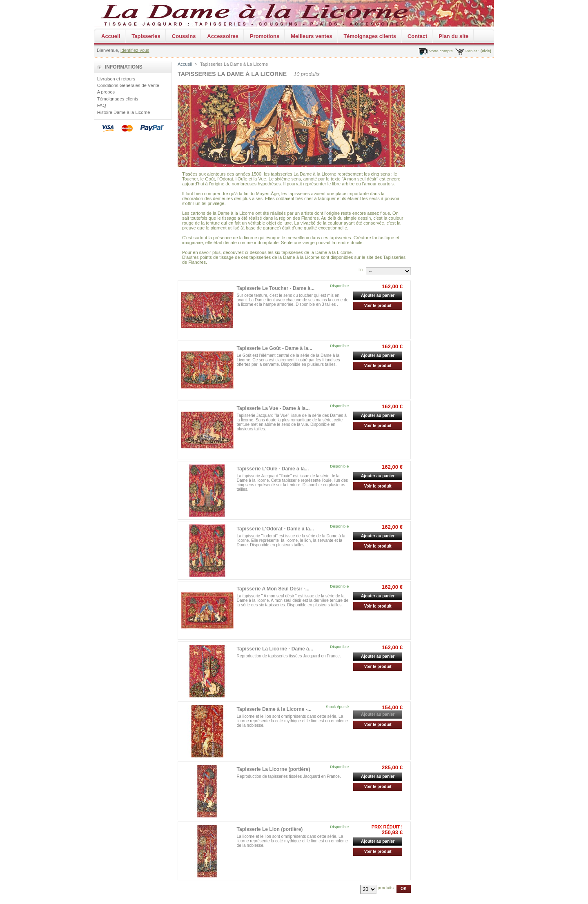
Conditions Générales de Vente (128, 85)
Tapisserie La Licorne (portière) (274, 769)
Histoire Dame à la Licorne (124, 112)
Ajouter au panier (378, 295)
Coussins (184, 36)
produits (386, 888)
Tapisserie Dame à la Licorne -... (274, 709)
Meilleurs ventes (311, 36)
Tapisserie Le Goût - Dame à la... (275, 348)
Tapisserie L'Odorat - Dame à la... (276, 529)
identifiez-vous (135, 50)
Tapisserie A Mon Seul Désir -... (273, 589)
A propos (106, 92)
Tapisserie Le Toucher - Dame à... (276, 288)
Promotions (265, 36)
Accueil (111, 36)
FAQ (102, 105)
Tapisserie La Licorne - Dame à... (275, 649)
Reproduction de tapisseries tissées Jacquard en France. (289, 656)
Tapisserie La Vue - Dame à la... (273, 408)
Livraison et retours (116, 79)
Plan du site (453, 36)
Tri (360, 269)
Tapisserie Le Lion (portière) (270, 829)
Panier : (472, 51)
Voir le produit (378, 306)
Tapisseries (146, 36)
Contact (417, 36)
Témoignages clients (370, 36)
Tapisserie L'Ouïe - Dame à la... (273, 469)
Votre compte (441, 51)
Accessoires (223, 36)
